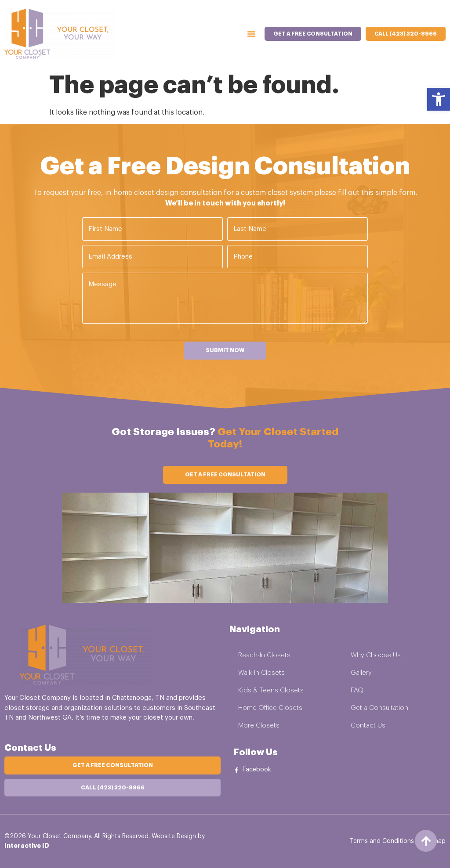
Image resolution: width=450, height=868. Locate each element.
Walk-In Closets (261, 673)
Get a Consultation (379, 708)
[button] (439, 99)
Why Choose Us (376, 655)
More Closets (259, 726)
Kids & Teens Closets (271, 690)
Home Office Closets (270, 708)
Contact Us (368, 726)
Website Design (174, 836)
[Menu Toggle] (251, 34)
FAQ (357, 690)
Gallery (361, 673)
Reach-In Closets (264, 655)
